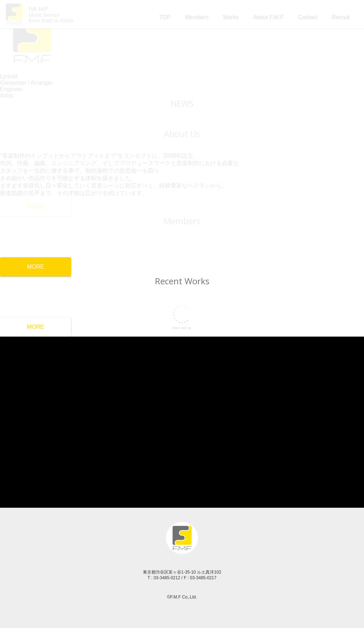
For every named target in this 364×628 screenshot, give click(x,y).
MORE (36, 267)
